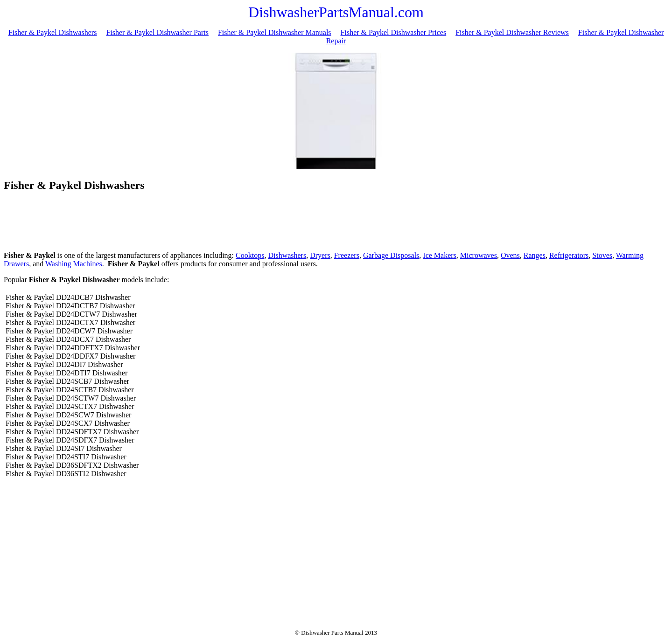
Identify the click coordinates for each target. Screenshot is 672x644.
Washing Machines (74, 264)
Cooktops (250, 255)
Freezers (347, 255)
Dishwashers (287, 255)
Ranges (535, 255)
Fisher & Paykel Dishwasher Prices (394, 32)
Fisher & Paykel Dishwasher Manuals (275, 32)
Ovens (510, 255)
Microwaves (479, 255)
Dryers (320, 255)
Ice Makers (440, 255)
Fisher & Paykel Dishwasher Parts (157, 32)
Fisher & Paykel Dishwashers (53, 32)
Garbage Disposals (391, 255)
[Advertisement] (336, 223)
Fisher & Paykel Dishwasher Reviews (512, 32)
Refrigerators (569, 255)
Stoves (602, 255)
